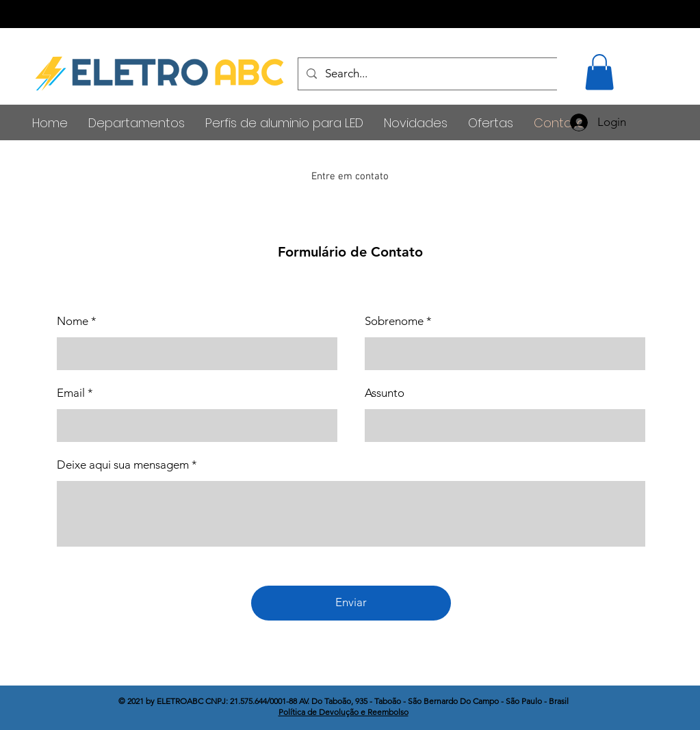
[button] (599, 72)
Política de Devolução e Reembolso (343, 712)
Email (71, 393)
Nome (73, 321)
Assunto (385, 393)
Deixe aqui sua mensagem (123, 465)
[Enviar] (351, 603)
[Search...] (498, 74)
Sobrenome (394, 321)
